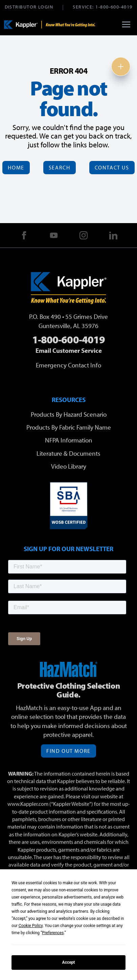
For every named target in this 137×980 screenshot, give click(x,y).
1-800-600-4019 (114, 7)
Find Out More (68, 751)
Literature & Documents (68, 453)
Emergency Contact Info (68, 365)
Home (16, 167)
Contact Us (112, 167)
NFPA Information (69, 440)
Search (60, 167)
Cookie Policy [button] (31, 926)
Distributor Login (29, 7)
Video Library (69, 466)
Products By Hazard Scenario (69, 414)
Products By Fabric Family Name (69, 427)
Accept (69, 962)
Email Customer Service (69, 350)
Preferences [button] (53, 933)
